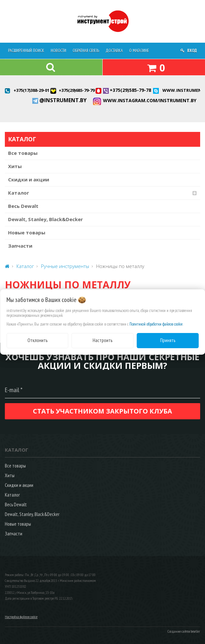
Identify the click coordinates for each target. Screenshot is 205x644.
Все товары (23, 153)
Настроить (102, 340)
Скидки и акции (29, 179)
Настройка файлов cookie (21, 617)
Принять (168, 340)
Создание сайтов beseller (184, 631)
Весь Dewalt (23, 206)
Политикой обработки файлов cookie (156, 324)
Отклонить (37, 340)
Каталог (19, 193)
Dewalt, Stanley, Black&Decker (46, 219)
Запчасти (20, 246)
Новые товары (27, 232)
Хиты (15, 166)
